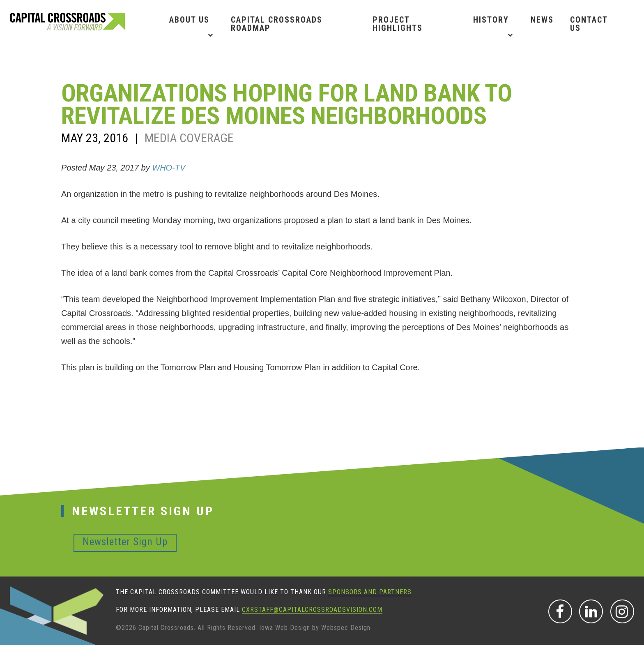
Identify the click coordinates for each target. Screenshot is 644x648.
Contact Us (589, 24)
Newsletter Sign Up (125, 542)
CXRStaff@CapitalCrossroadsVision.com (312, 610)
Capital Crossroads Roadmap (277, 24)
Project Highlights (398, 24)
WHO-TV (169, 168)
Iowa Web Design (285, 628)
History (491, 20)
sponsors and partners (370, 592)
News (542, 20)
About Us (189, 20)
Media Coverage (189, 138)
